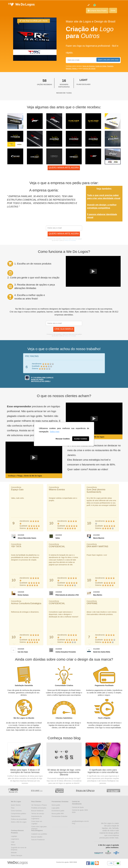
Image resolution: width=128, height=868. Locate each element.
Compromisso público (19, 814)
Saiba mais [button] (55, 432)
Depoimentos (16, 816)
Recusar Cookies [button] (63, 439)
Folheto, (75, 69)
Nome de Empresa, (89, 66)
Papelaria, (110, 66)
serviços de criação (89, 69)
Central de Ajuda (78, 807)
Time (13, 808)
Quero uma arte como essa (108, 60)
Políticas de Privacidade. (70, 240)
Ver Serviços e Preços (39, 805)
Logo (13, 842)
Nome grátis (56, 805)
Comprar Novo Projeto (97, 11)
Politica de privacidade (19, 819)
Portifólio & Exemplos (39, 808)
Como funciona (16, 811)
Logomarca (15, 839)
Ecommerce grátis (58, 811)
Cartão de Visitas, (101, 66)
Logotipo (14, 836)
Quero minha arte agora (64, 168)
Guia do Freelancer (38, 840)
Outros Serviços (17, 855)
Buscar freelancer (37, 811)
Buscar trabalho (37, 837)
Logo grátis (56, 808)
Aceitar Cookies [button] (81, 439)
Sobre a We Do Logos (19, 822)
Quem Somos (16, 805)
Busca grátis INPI (58, 814)
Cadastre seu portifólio (39, 834)
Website (14, 853)
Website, (69, 69)
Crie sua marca (64, 329)
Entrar (113, 10)
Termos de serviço (38, 814)
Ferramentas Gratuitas (60, 816)
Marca (13, 845)
